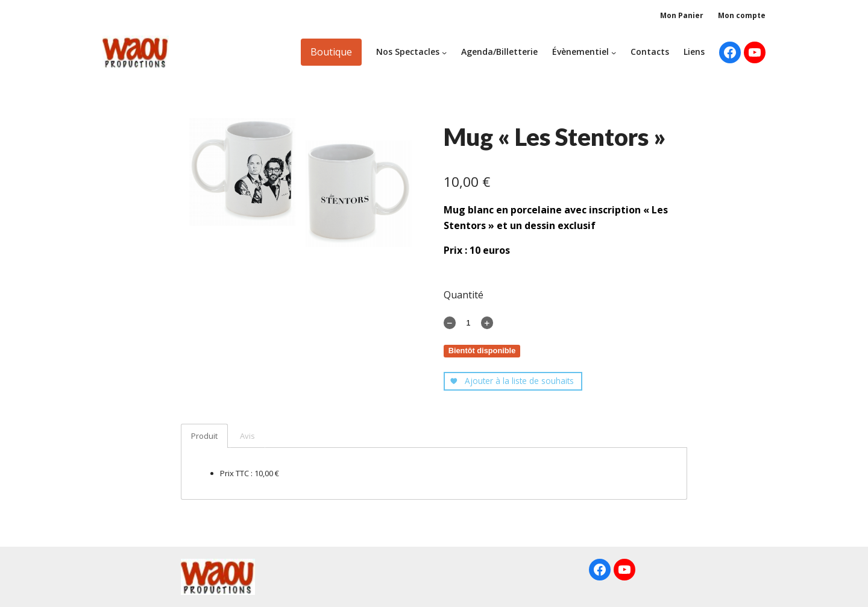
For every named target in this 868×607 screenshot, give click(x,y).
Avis (247, 436)
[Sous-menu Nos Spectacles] (444, 52)
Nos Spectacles (408, 52)
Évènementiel (580, 52)
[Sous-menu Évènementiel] (614, 52)
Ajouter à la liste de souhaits (512, 381)
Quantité (464, 295)
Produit (204, 436)
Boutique (331, 52)
